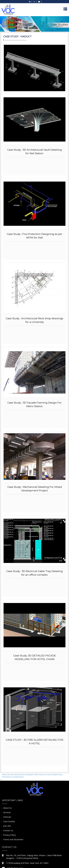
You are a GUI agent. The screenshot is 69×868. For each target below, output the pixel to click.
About (5, 774)
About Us (8, 808)
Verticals (18, 774)
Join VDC (34, 774)
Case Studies (26, 774)
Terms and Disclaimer (15, 777)
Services (11, 774)
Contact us (42, 774)
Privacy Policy (9, 835)
